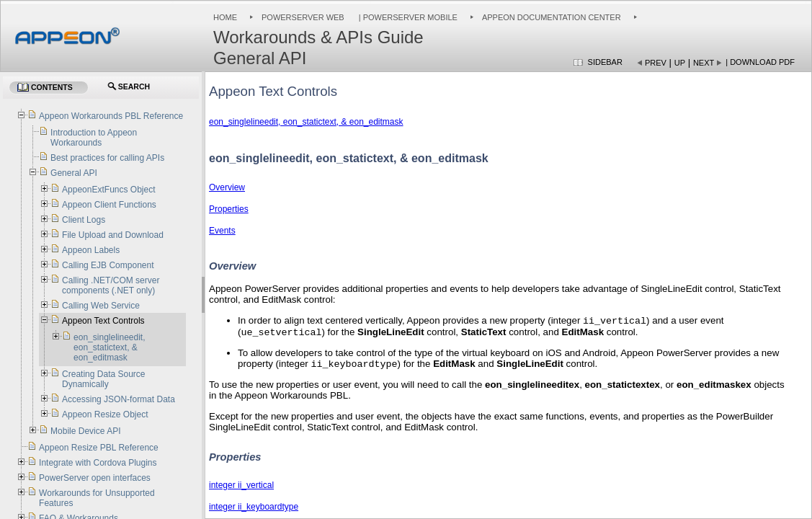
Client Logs (84, 220)
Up (680, 63)
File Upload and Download (113, 235)
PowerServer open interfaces (95, 478)
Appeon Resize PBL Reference (99, 448)
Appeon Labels (91, 250)
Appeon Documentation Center (552, 17)
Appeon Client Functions (109, 205)
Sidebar (605, 62)
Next (704, 63)
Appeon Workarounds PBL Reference (111, 116)
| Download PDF (760, 62)
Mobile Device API (85, 431)
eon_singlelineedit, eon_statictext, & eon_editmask (306, 122)
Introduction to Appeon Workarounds (94, 138)
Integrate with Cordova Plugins (98, 463)
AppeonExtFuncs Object (108, 190)
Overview (227, 187)
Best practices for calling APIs (107, 158)
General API (74, 173)
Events (222, 231)
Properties (229, 209)
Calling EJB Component (108, 265)
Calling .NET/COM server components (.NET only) (111, 285)
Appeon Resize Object (105, 414)
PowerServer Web (303, 17)
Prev (656, 63)
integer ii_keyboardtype (254, 511)
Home (225, 17)
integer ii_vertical (241, 489)
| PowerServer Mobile (407, 17)
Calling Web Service (101, 306)
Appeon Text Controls (103, 321)
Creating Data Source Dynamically (103, 379)
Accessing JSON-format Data (119, 399)
